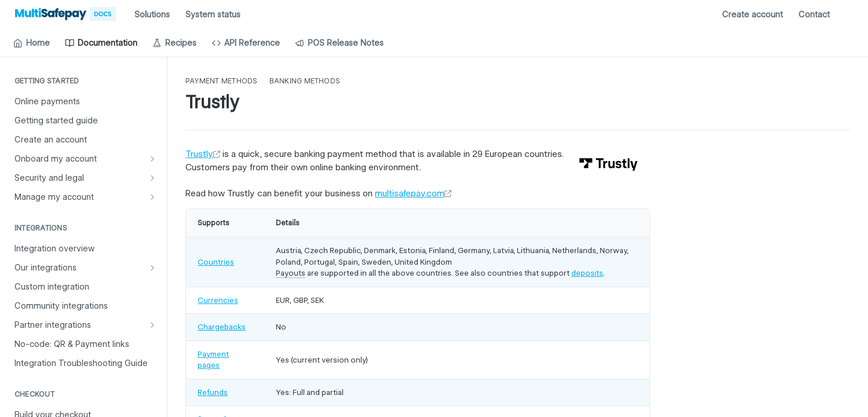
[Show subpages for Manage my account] (152, 197)
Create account (752, 14)
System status (213, 14)
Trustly (199, 154)
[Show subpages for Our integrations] (152, 268)
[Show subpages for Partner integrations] (152, 325)
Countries (216, 262)
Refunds (213, 392)
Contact (814, 14)
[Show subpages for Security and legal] (152, 178)
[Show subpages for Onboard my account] (152, 159)
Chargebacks (222, 327)
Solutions (152, 14)
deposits (587, 273)
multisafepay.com (410, 193)
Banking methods (305, 81)
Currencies (218, 300)
